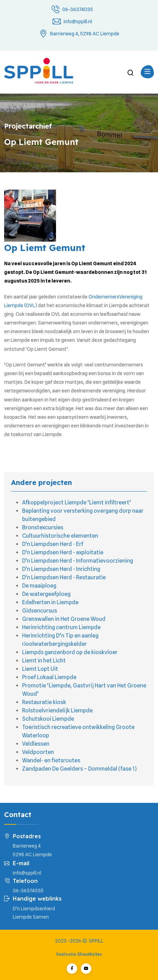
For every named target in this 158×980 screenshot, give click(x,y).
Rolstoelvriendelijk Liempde (57, 710)
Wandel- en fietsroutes (51, 760)
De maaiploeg (39, 586)
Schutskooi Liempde (48, 719)
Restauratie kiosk (44, 702)
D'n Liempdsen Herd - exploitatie (63, 552)
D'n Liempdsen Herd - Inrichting (61, 569)
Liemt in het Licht (44, 661)
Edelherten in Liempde (50, 602)
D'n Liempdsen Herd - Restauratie (64, 577)
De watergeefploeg (46, 594)
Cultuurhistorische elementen (60, 536)
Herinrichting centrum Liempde (61, 627)
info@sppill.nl (78, 21)
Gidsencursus (40, 611)
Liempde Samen (31, 917)
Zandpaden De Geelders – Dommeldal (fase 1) (79, 769)
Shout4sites (90, 954)
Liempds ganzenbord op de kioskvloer (70, 652)
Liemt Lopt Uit (40, 669)
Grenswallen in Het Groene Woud (64, 619)
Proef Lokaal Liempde (49, 677)
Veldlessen (36, 744)
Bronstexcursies (43, 527)
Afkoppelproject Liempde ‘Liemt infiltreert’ (77, 502)
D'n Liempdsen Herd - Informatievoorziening (78, 561)
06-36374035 (78, 9)
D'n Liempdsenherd (34, 909)
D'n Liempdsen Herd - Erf (53, 544)
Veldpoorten (38, 752)
